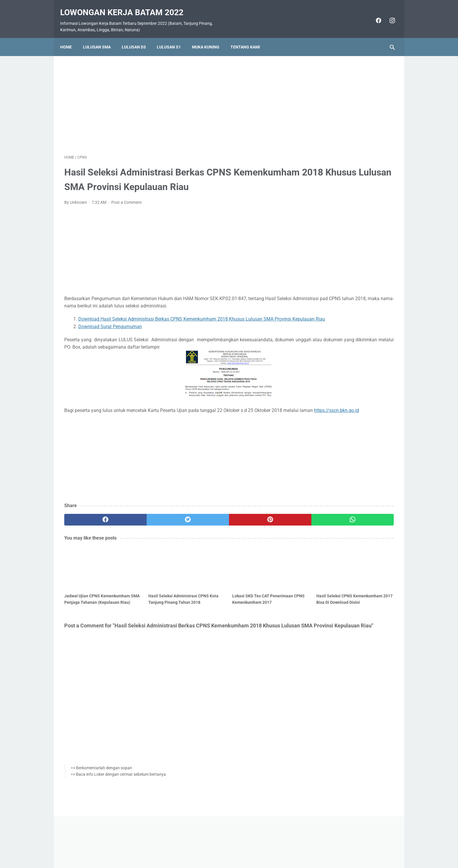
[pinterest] (202, 543)
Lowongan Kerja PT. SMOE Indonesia (349, 254)
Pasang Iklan (226, 847)
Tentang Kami (249, 37)
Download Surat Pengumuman (110, 343)
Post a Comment (126, 211)
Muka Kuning (210, 37)
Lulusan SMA (101, 37)
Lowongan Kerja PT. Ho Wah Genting (349, 331)
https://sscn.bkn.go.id (117, 434)
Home (70, 37)
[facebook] (374, 14)
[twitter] (147, 543)
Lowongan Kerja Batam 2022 (126, 6)
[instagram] (387, 14)
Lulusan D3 (138, 37)
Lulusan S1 (173, 37)
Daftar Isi (252, 847)
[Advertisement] (175, 98)
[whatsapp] (257, 543)
